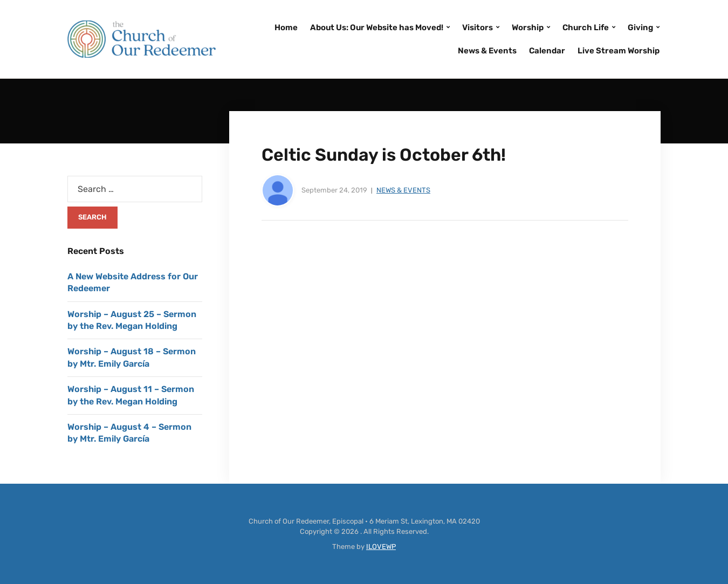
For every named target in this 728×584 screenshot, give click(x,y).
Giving (640, 28)
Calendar (547, 51)
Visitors (478, 28)
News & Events (487, 51)
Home (286, 28)
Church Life (586, 28)
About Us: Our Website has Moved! (377, 28)
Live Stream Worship (619, 51)
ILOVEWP (381, 547)
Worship (528, 28)
